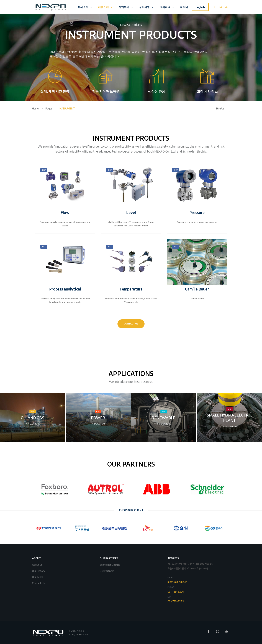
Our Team (38, 577)
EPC (33, 411)
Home (35, 108)
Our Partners (107, 571)
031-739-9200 (176, 592)
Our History (39, 571)
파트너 (184, 7)
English (200, 7)
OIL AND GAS (33, 418)
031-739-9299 (176, 601)
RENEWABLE (164, 418)
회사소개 (83, 7)
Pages (49, 108)
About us (38, 564)
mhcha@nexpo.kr (177, 582)
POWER (98, 418)
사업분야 (124, 7)
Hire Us (220, 108)
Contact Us (39, 583)
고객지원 (165, 7)
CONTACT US (131, 324)
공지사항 (145, 7)
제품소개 (104, 7)
